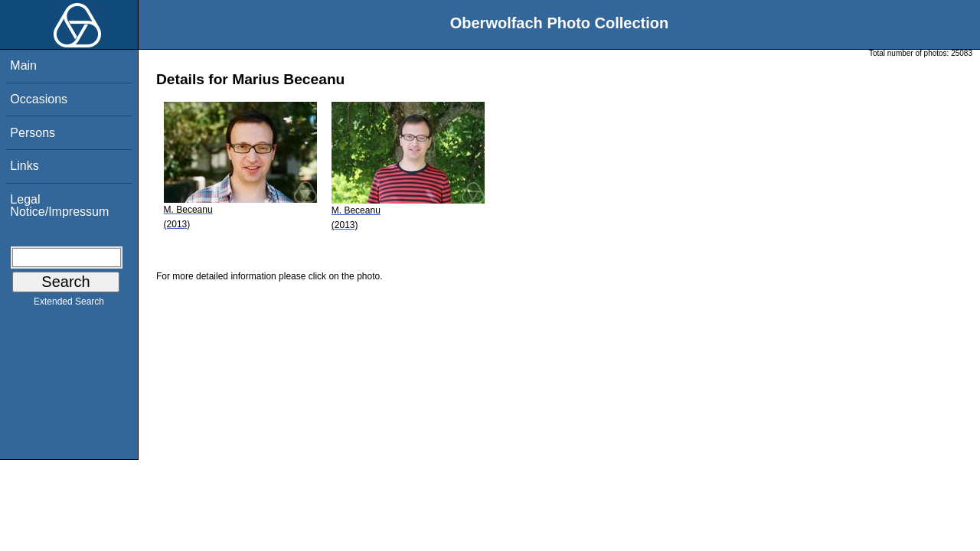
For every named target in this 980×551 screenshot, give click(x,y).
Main (23, 65)
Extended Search (69, 305)
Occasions (39, 99)
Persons (33, 133)
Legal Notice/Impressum (59, 205)
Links (24, 166)
